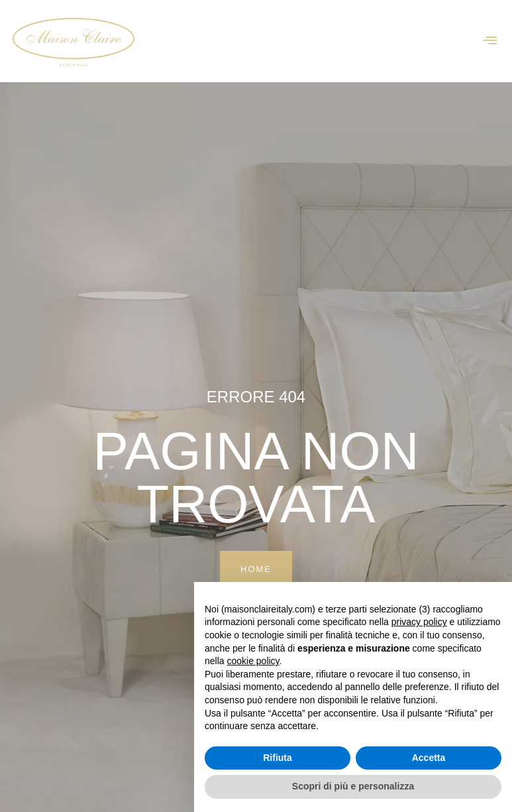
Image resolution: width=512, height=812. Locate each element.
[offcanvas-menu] (490, 41)
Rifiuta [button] (278, 758)
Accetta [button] (429, 758)
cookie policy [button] (253, 661)
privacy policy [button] (419, 622)
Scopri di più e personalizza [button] (353, 786)
